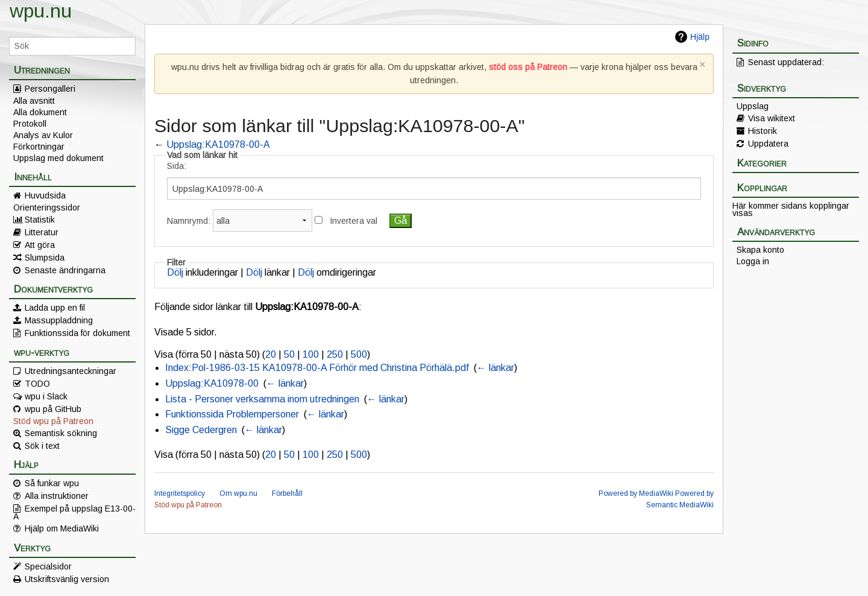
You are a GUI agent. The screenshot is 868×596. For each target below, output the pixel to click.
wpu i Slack (46, 396)
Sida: (177, 166)
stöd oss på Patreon (528, 67)
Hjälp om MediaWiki (62, 528)
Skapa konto (760, 250)
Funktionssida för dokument (77, 333)
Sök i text (42, 446)
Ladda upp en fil (55, 308)
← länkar (495, 368)
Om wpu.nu (238, 493)
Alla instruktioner (57, 496)
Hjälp (700, 37)
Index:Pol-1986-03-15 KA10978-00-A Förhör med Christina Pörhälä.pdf (317, 368)
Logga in (753, 261)
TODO (37, 384)
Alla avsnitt (34, 101)
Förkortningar (39, 147)
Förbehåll (287, 493)
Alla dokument (40, 112)
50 (289, 354)
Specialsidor (48, 566)
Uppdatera (768, 144)
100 (311, 354)
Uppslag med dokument (58, 158)
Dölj (175, 272)
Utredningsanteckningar (71, 371)
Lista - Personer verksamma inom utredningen (262, 399)
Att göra (40, 245)
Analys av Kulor (43, 135)
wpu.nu (41, 11)
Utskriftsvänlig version (67, 579)
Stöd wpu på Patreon (53, 421)
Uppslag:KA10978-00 (212, 383)
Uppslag (753, 106)
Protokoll (30, 124)
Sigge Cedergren (201, 430)
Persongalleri (50, 89)
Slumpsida (45, 258)
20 (271, 354)
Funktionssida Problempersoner (232, 414)
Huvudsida (45, 195)
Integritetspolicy (180, 493)
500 (359, 354)
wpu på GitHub (53, 409)
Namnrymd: (189, 221)
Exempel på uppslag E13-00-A (74, 512)
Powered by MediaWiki (636, 493)
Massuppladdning (59, 320)
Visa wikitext (772, 118)
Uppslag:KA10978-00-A (218, 144)
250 (335, 354)
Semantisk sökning (61, 433)
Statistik (40, 220)
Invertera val (354, 221)
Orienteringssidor (47, 208)
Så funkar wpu (52, 483)
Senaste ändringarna (65, 270)
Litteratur (42, 232)
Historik (763, 131)
